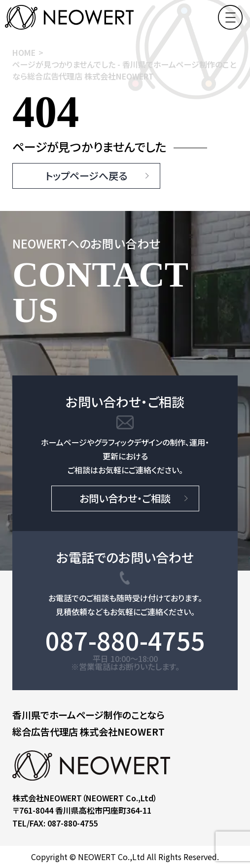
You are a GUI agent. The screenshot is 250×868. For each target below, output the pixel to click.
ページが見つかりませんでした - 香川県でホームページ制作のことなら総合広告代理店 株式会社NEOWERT (124, 70)
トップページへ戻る (86, 176)
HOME (24, 52)
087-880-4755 (125, 640)
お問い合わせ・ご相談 (125, 498)
